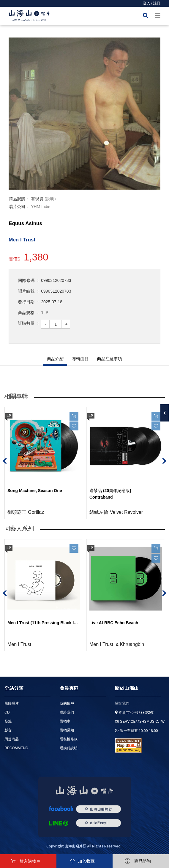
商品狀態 (17, 199)
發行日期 (26, 302)
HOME (29, 17)
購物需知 (67, 730)
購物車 (65, 721)
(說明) (50, 199)
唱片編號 (26, 291)
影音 (8, 730)
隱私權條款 (69, 739)
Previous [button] (5, 461)
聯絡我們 (67, 712)
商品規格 (26, 313)
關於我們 (122, 703)
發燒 (8, 721)
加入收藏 (86, 861)
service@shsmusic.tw (140, 722)
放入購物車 (30, 861)
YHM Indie (41, 207)
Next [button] (164, 461)
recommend (16, 748)
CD (7, 712)
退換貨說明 (69, 748)
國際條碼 (26, 280)
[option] (84, 114)
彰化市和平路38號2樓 (134, 713)
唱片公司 (17, 207)
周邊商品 (12, 739)
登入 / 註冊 (152, 3)
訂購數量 (26, 323)
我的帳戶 (67, 703)
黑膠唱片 (12, 703)
